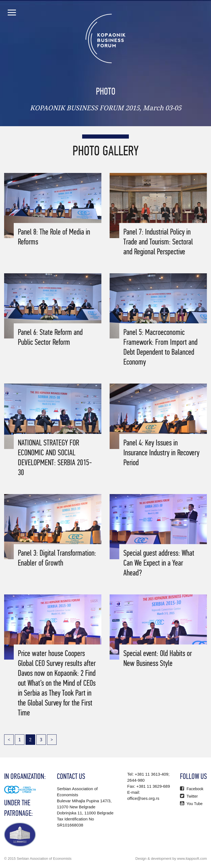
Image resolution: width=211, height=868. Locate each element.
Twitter (189, 796)
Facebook (192, 789)
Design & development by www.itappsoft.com (171, 859)
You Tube (191, 804)
